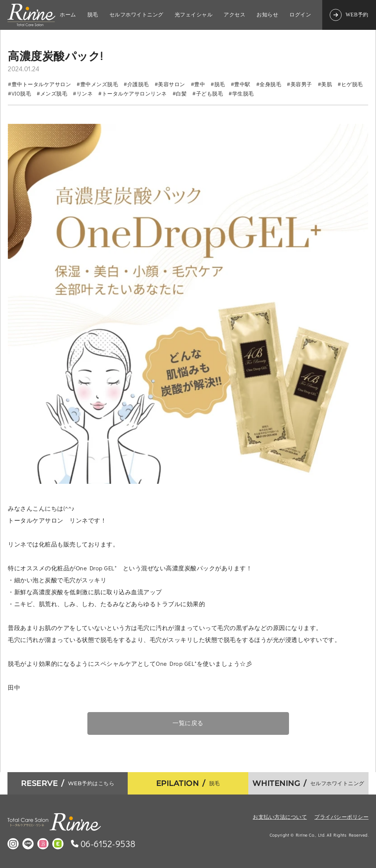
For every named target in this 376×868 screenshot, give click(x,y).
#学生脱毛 (241, 93)
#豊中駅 (241, 84)
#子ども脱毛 (208, 93)
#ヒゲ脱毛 (350, 84)
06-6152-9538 (108, 844)
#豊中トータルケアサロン (39, 84)
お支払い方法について (280, 817)
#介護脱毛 (136, 84)
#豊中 (198, 84)
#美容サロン (170, 84)
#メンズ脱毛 (52, 93)
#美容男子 (299, 84)
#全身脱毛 (269, 84)
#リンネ (83, 93)
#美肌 (325, 84)
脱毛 (93, 15)
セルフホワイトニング (136, 15)
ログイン (300, 15)
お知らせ (267, 15)
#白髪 (180, 93)
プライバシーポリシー (341, 817)
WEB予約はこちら (68, 783)
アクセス (234, 15)
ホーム (68, 15)
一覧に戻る (188, 723)
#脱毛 (218, 84)
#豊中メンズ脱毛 (97, 84)
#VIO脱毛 (19, 93)
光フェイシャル (194, 15)
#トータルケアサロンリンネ (133, 93)
